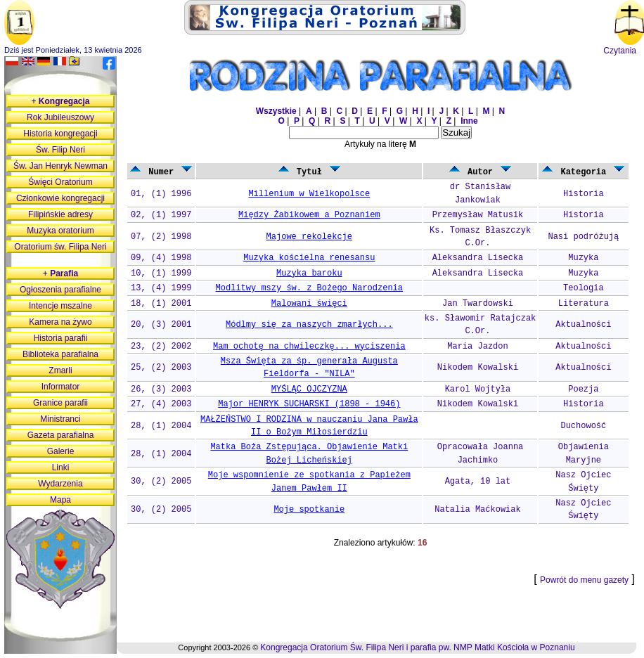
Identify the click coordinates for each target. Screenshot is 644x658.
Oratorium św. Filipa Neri (60, 247)
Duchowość (583, 426)
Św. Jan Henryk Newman (60, 166)
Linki (61, 467)
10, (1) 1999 (161, 273)
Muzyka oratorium (60, 231)
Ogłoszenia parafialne (60, 290)
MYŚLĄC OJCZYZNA (309, 389)
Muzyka (583, 258)
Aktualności (583, 325)
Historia (584, 194)
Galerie (61, 451)
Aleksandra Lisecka (478, 258)
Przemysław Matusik (478, 215)
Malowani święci (309, 304)
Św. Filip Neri (60, 150)
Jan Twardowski (478, 304)
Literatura (584, 304)
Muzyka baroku (309, 273)
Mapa (60, 500)
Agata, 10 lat (478, 482)
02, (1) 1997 (161, 215)
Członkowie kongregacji (60, 198)
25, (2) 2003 (161, 368)
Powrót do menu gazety (584, 580)
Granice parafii (60, 403)
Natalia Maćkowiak (477, 510)
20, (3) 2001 (161, 325)
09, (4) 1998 (161, 258)
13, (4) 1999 (161, 288)
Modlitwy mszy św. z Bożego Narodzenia (309, 288)
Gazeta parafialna (61, 435)
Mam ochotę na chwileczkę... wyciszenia (309, 347)
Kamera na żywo (60, 322)
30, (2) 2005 (161, 482)
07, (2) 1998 (161, 237)
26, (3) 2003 (161, 389)
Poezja (583, 389)
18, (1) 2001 (161, 304)
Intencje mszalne (60, 306)
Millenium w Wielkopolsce (309, 194)
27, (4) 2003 (161, 404)
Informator (61, 387)
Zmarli (60, 370)
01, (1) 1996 (161, 194)
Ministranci (60, 419)
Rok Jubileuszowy (60, 117)
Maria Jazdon (477, 347)
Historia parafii (61, 338)
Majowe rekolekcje (309, 237)
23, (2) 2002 (161, 347)
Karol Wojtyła (478, 389)
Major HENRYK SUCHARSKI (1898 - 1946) (309, 404)
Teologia (584, 288)
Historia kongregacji (60, 134)
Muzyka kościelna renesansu (309, 258)
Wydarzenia (60, 484)
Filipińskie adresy (60, 214)
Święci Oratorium (60, 182)
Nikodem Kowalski (478, 368)
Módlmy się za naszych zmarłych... (309, 325)
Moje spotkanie (309, 510)
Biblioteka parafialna (60, 354)
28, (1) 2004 (161, 426)
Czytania (620, 51)
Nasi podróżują (583, 237)
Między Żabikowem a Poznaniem (309, 215)
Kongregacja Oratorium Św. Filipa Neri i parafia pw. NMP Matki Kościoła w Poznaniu (417, 647)
